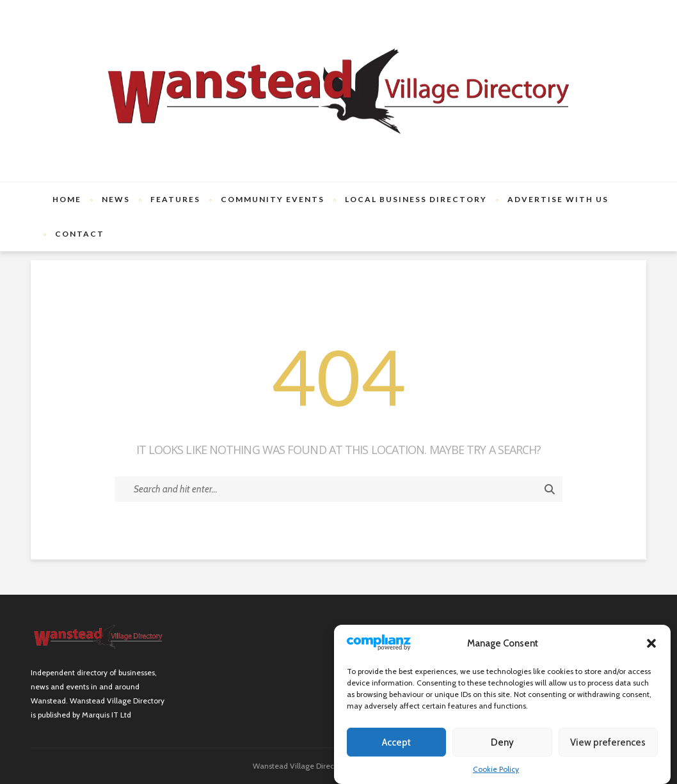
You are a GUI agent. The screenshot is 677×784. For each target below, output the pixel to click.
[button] (651, 643)
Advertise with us (558, 199)
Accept (396, 742)
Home (67, 199)
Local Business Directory (416, 199)
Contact (80, 234)
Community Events (273, 199)
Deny (502, 742)
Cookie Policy (496, 769)
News (116, 199)
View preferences (608, 742)
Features (175, 199)
